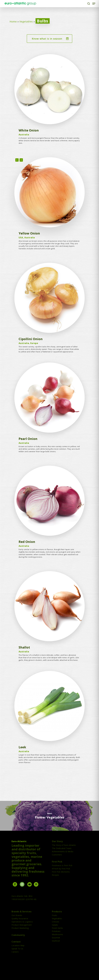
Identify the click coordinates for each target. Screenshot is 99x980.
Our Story (57, 841)
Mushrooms (57, 934)
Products (57, 912)
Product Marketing (20, 928)
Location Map (18, 945)
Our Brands (17, 915)
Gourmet (56, 938)
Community (18, 935)
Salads (55, 925)
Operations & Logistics (22, 922)
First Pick (57, 862)
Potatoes (56, 931)
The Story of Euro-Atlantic (64, 845)
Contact (16, 942)
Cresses (56, 922)
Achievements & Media (63, 851)
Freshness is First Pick (62, 865)
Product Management (22, 925)
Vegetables (26, 21)
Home (13, 21)
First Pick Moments (61, 872)
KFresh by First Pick (61, 869)
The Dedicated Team (62, 848)
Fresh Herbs (57, 928)
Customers (57, 855)
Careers (15, 952)
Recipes (55, 875)
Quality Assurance (20, 918)
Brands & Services (22, 912)
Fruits (54, 915)
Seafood (56, 941)
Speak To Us (17, 949)
